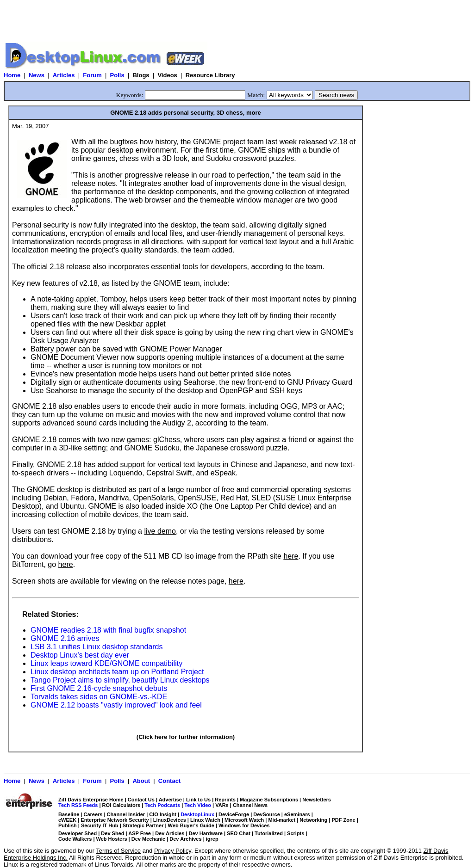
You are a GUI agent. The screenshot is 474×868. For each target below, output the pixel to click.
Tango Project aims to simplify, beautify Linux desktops (120, 680)
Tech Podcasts (162, 805)
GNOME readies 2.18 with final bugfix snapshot (108, 630)
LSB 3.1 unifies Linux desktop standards (97, 647)
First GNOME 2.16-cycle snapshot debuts (99, 688)
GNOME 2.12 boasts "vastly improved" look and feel (116, 705)
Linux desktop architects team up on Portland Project (117, 672)
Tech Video (198, 805)
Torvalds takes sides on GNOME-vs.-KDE (99, 697)
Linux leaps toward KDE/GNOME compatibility (106, 663)
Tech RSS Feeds (78, 805)
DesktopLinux (197, 814)
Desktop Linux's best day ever (80, 655)
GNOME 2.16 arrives (65, 638)
